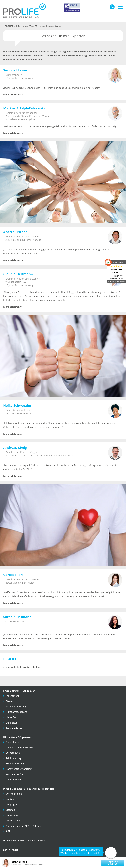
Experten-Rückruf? (113, 863)
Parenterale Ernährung (18, 769)
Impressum (12, 815)
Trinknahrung (13, 758)
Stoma (9, 701)
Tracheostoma (14, 728)
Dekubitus (11, 723)
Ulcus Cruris (12, 717)
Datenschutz (13, 821)
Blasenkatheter (14, 742)
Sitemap (10, 810)
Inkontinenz (12, 696)
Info (18, 26)
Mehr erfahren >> (13, 95)
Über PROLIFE (30, 26)
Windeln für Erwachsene (19, 747)
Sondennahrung (15, 763)
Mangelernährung (16, 707)
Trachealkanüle (14, 774)
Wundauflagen (14, 780)
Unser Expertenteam (50, 26)
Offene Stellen (14, 794)
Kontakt (10, 799)
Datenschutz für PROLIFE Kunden (24, 826)
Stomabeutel (13, 753)
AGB (8, 831)
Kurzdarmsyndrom (16, 712)
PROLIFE (9, 26)
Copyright (11, 804)
